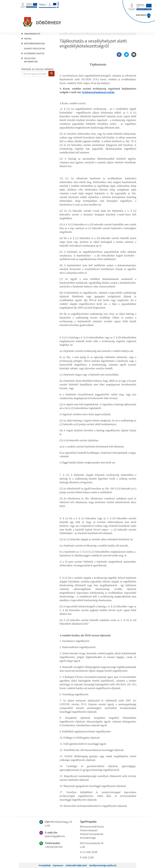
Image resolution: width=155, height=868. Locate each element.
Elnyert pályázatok (35, 49)
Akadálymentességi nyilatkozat (103, 865)
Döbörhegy (42, 22)
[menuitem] (37, 49)
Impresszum (58, 865)
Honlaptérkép (45, 865)
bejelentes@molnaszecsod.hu (98, 92)
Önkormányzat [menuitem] (32, 34)
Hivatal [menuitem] (28, 39)
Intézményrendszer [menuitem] (35, 43)
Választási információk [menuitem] (31, 60)
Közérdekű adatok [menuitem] (34, 53)
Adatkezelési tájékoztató (76, 865)
